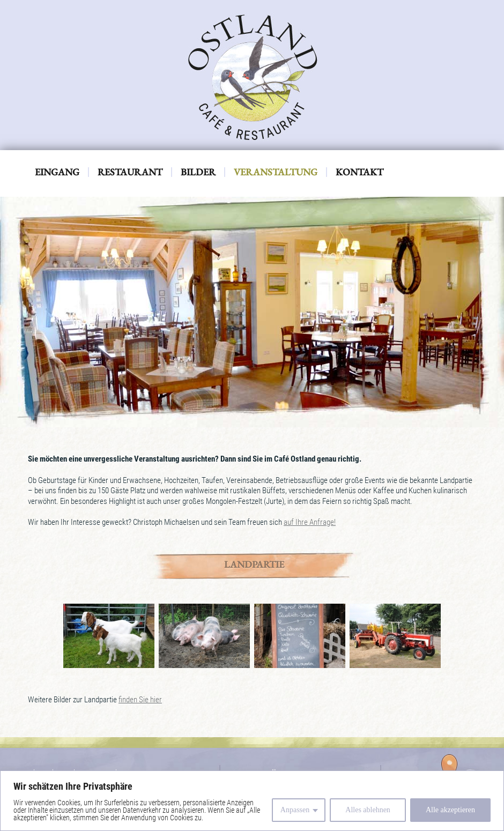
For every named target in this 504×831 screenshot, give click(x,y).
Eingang (57, 172)
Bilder (198, 172)
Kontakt (360, 172)
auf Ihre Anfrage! (310, 522)
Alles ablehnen (368, 810)
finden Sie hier (140, 700)
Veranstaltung (276, 172)
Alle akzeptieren (450, 810)
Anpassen (295, 810)
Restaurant (130, 172)
